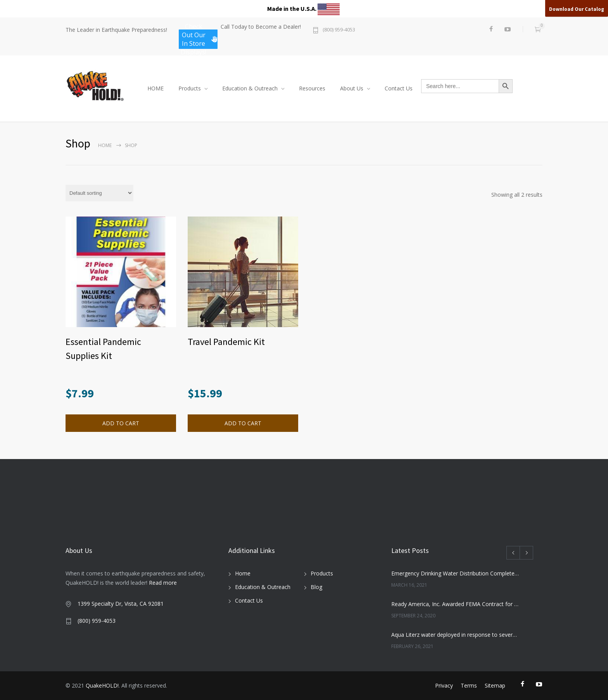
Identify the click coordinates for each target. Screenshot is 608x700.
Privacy (444, 685)
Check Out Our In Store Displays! (199, 39)
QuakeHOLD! (102, 685)
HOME (155, 88)
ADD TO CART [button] (121, 423)
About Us (352, 88)
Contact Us (399, 88)
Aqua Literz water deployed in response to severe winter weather (456, 635)
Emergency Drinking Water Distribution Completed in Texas (456, 573)
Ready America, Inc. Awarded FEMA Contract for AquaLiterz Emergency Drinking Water (456, 604)
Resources (312, 88)
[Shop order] (99, 193)
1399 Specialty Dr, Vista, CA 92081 (121, 604)
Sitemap (495, 685)
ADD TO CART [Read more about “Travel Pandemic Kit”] (243, 423)
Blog (316, 587)
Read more (163, 583)
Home (105, 145)
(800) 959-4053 (339, 30)
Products (190, 88)
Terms (469, 685)
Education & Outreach (250, 88)
